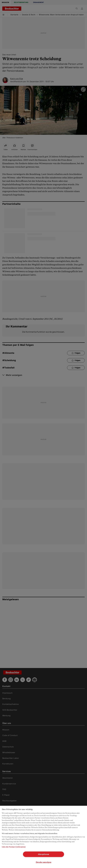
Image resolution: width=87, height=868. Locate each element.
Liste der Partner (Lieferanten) (14, 847)
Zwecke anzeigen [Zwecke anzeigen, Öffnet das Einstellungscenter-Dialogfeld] (44, 862)
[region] (43, 837)
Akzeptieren (43, 854)
